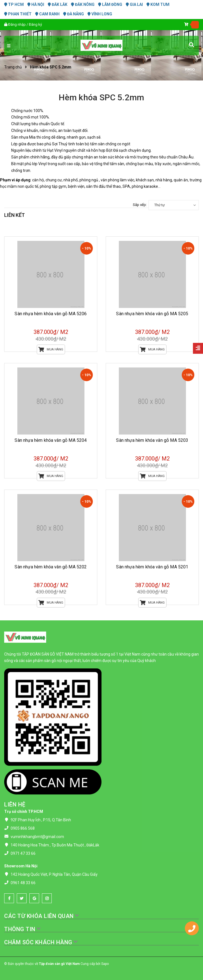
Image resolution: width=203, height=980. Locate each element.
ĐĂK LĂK (58, 4)
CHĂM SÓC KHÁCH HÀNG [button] (41, 942)
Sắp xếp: (140, 205)
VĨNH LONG (100, 14)
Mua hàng (51, 349)
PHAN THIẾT (18, 14)
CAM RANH (47, 14)
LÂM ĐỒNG (110, 4)
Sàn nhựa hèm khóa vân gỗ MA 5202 (51, 567)
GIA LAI (134, 4)
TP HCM (14, 4)
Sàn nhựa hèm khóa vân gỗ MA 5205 (152, 314)
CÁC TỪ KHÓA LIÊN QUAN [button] (42, 916)
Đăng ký (35, 24)
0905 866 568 (23, 828)
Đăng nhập (17, 24)
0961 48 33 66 (23, 883)
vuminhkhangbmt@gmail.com (37, 837)
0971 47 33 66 (23, 853)
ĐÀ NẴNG (74, 14)
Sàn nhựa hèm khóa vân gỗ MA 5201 (152, 567)
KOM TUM (158, 4)
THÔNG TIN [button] (23, 929)
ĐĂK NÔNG (83, 4)
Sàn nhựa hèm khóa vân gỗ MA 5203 (152, 440)
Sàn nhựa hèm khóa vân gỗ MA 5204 (51, 440)
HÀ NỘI (36, 4)
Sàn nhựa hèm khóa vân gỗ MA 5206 (51, 314)
